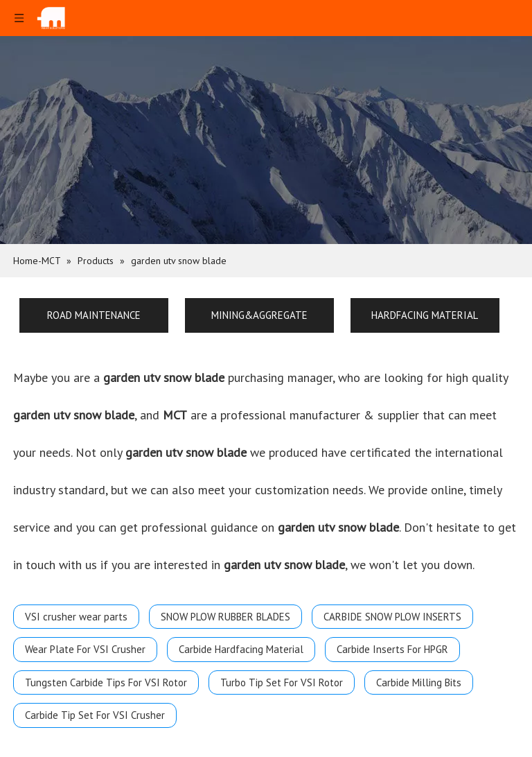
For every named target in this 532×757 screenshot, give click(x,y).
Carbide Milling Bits (419, 682)
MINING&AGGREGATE (259, 315)
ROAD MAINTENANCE (94, 315)
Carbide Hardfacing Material (241, 649)
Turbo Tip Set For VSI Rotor (282, 682)
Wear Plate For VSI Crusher (85, 649)
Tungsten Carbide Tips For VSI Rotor (106, 682)
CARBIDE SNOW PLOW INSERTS (392, 617)
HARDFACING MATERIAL (425, 315)
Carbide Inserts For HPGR (392, 649)
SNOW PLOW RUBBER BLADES (225, 617)
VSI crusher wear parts (76, 617)
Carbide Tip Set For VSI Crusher (95, 715)
